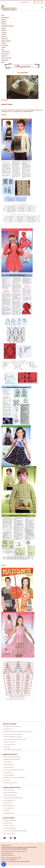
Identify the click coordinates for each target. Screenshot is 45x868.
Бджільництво (5, 17)
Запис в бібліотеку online (10, 793)
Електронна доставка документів (13, 798)
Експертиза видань (9, 775)
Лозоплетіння (5, 51)
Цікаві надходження (9, 800)
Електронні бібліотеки (10, 820)
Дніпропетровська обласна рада (13, 734)
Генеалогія (4, 56)
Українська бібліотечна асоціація (13, 737)
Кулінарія (4, 37)
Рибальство (5, 39)
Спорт (3, 49)
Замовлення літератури (10, 795)
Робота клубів (7, 762)
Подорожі (4, 32)
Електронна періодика (10, 828)
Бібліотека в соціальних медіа (12, 757)
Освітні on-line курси (9, 833)
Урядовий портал (8, 729)
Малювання (5, 60)
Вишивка (4, 22)
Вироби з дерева (6, 41)
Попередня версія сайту (10, 783)
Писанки (4, 34)
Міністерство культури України (12, 726)
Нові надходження (9, 808)
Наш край (6, 811)
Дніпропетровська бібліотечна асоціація (15, 739)
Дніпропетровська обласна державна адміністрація (18, 732)
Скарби (3, 47)
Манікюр (4, 30)
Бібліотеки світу (8, 823)
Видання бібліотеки (9, 813)
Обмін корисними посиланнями (12, 750)
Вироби (3, 19)
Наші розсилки (8, 803)
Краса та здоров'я (6, 58)
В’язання (4, 24)
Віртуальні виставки (9, 805)
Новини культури (8, 767)
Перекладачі (7, 747)
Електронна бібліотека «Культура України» (15, 831)
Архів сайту (7, 780)
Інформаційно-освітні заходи (12, 759)
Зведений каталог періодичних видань (14, 778)
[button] (4, 864)
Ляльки (3, 28)
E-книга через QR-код (9, 744)
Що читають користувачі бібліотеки (13, 770)
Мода (3, 62)
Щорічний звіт (8, 772)
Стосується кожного (9, 742)
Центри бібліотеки (9, 765)
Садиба (3, 43)
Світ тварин (5, 45)
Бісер (3, 15)
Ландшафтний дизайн (7, 26)
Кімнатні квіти (5, 54)
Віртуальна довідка (9, 790)
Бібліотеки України (9, 826)
